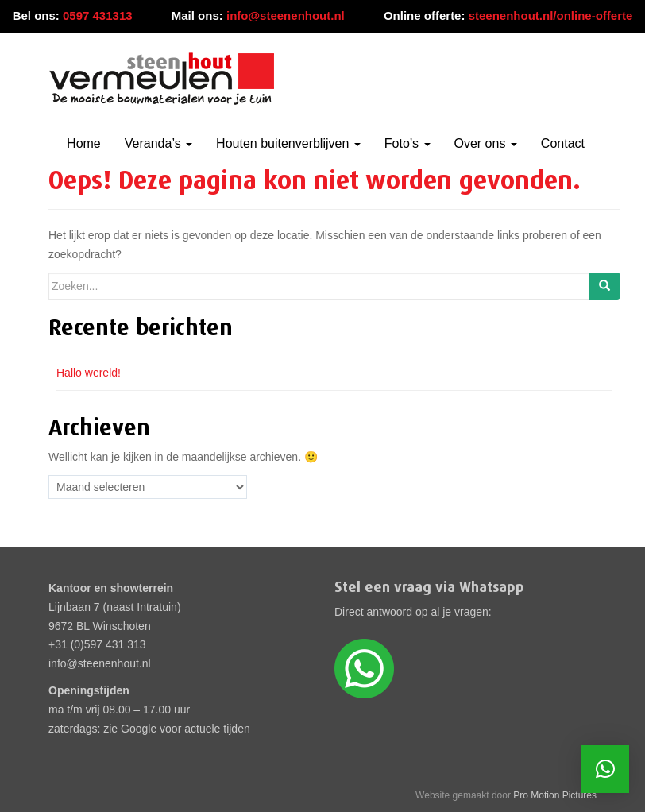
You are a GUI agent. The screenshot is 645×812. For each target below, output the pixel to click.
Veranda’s (158, 143)
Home (84, 143)
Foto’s (407, 143)
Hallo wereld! (89, 373)
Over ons (486, 143)
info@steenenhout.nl (286, 15)
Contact (563, 143)
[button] (605, 769)
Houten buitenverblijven (288, 143)
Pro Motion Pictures (555, 795)
